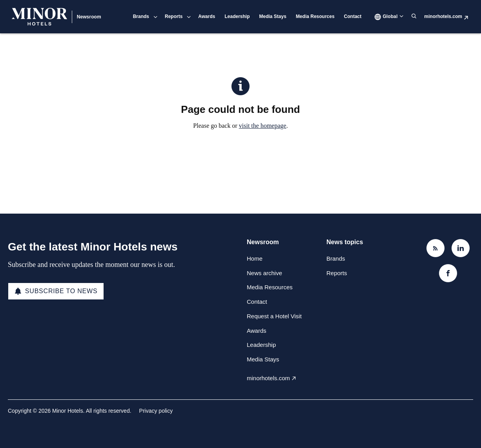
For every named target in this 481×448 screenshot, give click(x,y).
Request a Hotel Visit (274, 316)
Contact (353, 16)
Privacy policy (156, 411)
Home (255, 258)
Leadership (237, 16)
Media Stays (273, 16)
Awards (207, 16)
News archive (264, 273)
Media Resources (315, 16)
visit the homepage (263, 126)
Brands (141, 16)
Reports (174, 16)
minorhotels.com (443, 16)
